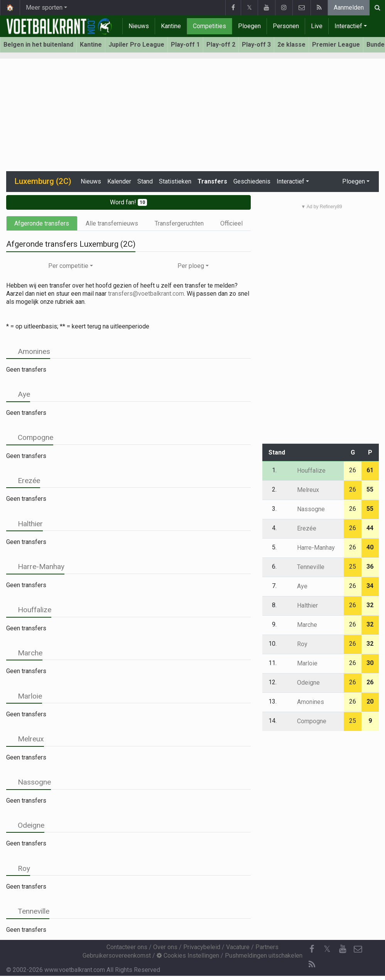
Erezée (23, 481)
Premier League (336, 45)
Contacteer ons (127, 947)
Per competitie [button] (68, 266)
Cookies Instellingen (188, 956)
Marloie (24, 696)
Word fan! (128, 202)
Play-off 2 (221, 45)
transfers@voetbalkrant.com (146, 294)
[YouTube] (343, 949)
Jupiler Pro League (136, 45)
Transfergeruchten (179, 223)
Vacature (238, 947)
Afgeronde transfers (42, 223)
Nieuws (139, 26)
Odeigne (25, 825)
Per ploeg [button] (191, 266)
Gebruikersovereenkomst (117, 956)
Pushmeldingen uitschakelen (264, 956)
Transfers (212, 181)
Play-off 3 (256, 45)
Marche (24, 653)
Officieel (231, 223)
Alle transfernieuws (112, 223)
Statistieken (175, 181)
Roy (18, 868)
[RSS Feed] (312, 965)
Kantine (171, 26)
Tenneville (28, 911)
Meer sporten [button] (44, 8)
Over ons (165, 947)
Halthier (24, 524)
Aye (18, 394)
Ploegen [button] (354, 181)
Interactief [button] (290, 181)
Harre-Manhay (35, 567)
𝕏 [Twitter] (327, 949)
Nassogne (29, 782)
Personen (286, 26)
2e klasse (291, 45)
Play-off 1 (185, 45)
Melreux (25, 739)
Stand (145, 181)
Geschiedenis (252, 181)
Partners (267, 947)
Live (317, 26)
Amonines (28, 351)
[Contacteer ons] (358, 949)
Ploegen (249, 26)
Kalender (119, 181)
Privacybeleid (202, 947)
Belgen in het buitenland (38, 45)
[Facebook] (312, 949)
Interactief (348, 26)
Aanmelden (349, 8)
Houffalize (29, 610)
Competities (209, 26)
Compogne (30, 437)
